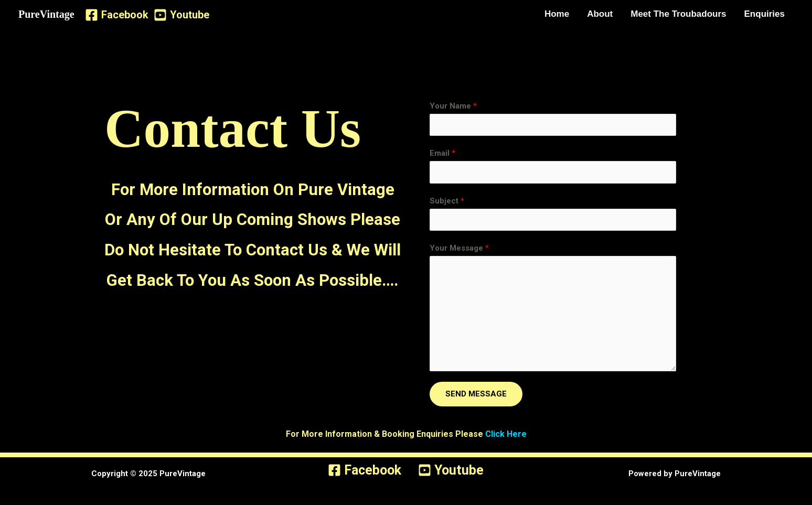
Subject (447, 201)
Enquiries (765, 14)
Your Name (453, 106)
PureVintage (46, 14)
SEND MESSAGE (476, 394)
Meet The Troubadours (678, 14)
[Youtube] (181, 15)
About (600, 14)
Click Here (506, 434)
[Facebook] (117, 15)
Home (557, 14)
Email (442, 153)
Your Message (459, 248)
